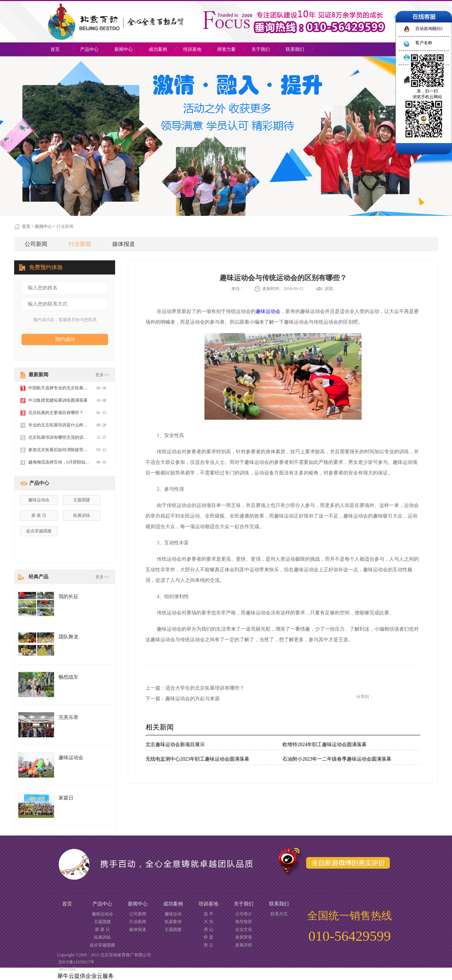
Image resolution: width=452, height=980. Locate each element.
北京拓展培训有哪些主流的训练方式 (62, 437)
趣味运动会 (268, 311)
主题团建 (82, 500)
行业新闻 (65, 226)
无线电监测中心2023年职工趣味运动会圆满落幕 (197, 759)
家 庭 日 (39, 515)
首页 (55, 49)
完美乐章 (69, 717)
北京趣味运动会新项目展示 (175, 745)
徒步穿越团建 (39, 531)
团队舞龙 (69, 637)
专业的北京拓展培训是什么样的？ (60, 425)
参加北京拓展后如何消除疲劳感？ (60, 450)
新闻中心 (43, 226)
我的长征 (69, 597)
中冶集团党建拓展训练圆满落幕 (58, 400)
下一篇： (183, 699)
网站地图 (67, 969)
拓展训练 (82, 515)
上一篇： (195, 688)
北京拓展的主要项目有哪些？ (56, 413)
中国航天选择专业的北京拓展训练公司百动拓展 (73, 388)
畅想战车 (69, 677)
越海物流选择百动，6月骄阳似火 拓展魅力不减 (72, 462)
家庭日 (66, 798)
